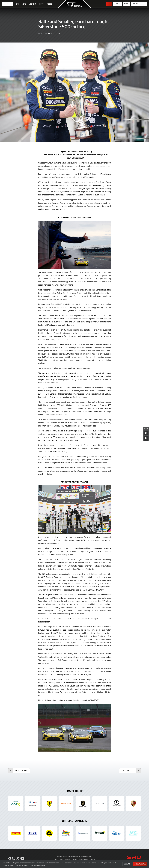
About (56, 860)
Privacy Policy (84, 860)
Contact (93, 860)
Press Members (65, 860)
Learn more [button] (41, 865)
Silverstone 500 (78, 158)
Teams (75, 860)
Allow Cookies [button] (140, 864)
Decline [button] (127, 864)
